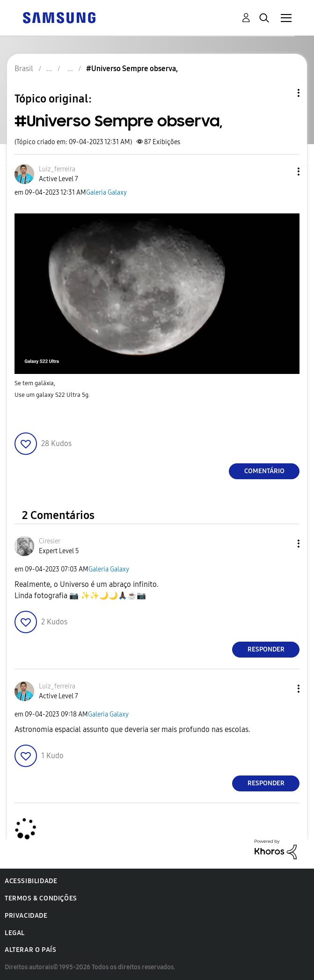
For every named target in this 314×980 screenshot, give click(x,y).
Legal (15, 933)
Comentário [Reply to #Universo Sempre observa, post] (264, 471)
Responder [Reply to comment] (266, 649)
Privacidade (26, 916)
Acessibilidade (31, 881)
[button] (283, 172)
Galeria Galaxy (106, 193)
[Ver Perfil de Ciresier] (50, 541)
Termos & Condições (41, 898)
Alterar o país (30, 950)
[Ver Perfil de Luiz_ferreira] (57, 169)
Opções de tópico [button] (283, 93)
